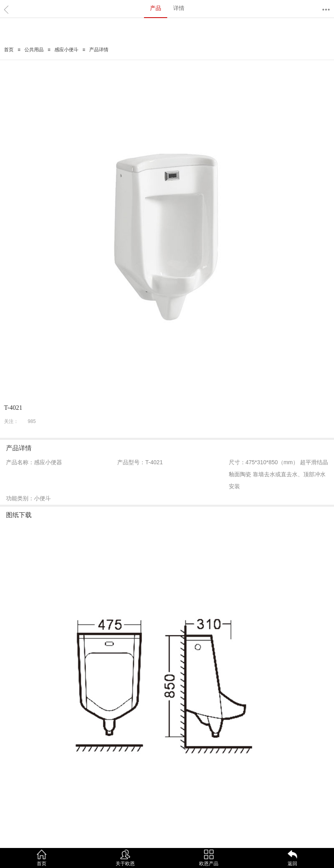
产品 (156, 8)
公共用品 (34, 50)
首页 (9, 50)
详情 (179, 8)
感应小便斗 (66, 50)
